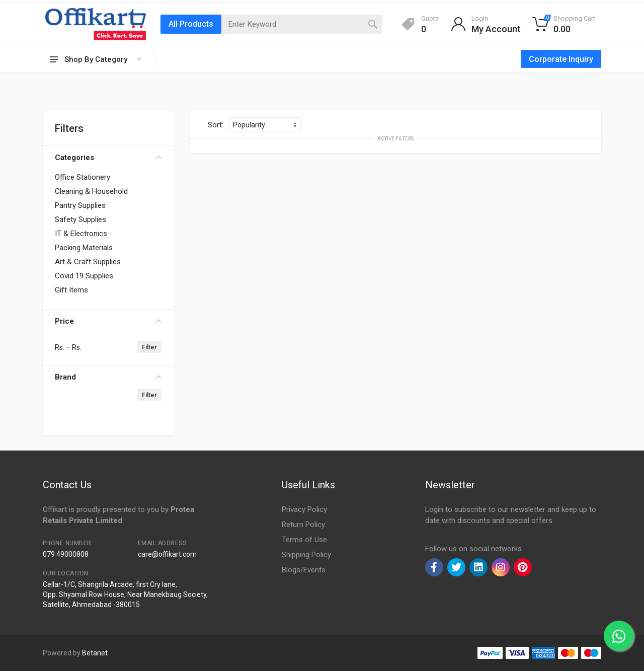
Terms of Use (304, 540)
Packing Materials (84, 248)
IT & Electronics (81, 234)
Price (108, 321)
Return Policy (303, 525)
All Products (191, 24)
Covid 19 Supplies (84, 276)
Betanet (95, 653)
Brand (108, 377)
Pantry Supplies (80, 205)
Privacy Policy (304, 509)
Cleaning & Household (91, 191)
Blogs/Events (304, 570)
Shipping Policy (306, 555)
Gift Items (71, 290)
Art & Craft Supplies (88, 262)
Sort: (216, 125)
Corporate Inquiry (561, 59)
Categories (108, 158)
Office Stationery (83, 177)
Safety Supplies (80, 219)
